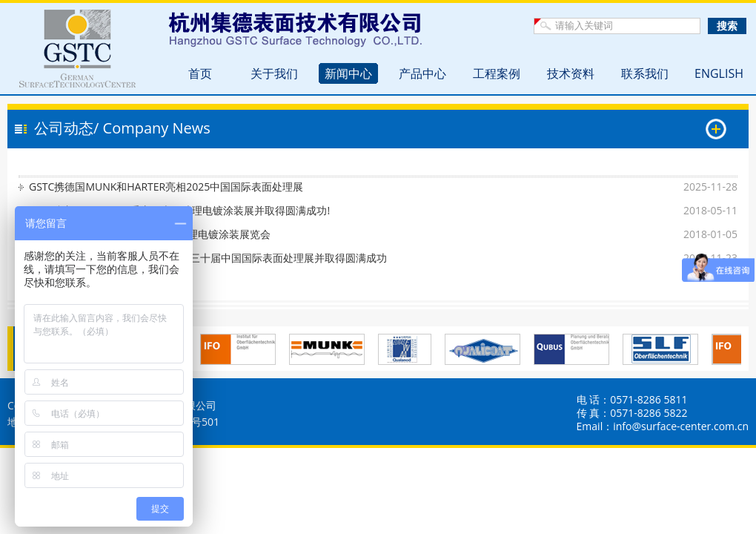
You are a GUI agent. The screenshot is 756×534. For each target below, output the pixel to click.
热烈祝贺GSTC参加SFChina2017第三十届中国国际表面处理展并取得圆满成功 (208, 258)
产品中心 (422, 73)
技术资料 (571, 73)
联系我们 (645, 73)
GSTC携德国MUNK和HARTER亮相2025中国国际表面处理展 (166, 187)
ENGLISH (719, 73)
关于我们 (274, 73)
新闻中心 (348, 73)
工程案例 (497, 73)
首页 (200, 73)
